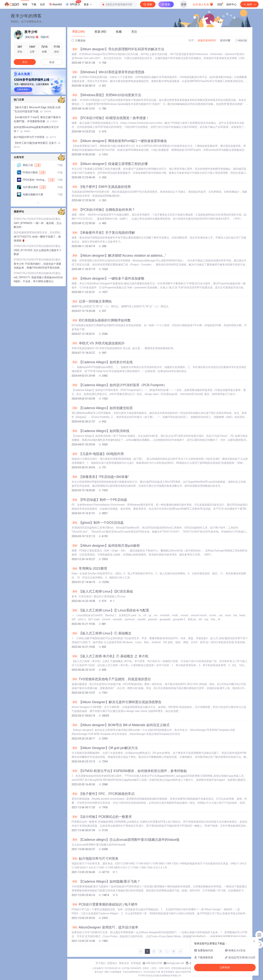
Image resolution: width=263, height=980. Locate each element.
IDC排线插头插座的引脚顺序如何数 (101, 320)
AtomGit (55, 4)
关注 (25, 62)
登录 (184, 4)
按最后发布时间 (207, 40)
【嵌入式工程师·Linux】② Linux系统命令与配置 (110, 610)
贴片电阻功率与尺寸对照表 (95, 859)
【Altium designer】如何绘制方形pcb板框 (106, 546)
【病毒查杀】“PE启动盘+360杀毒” (100, 477)
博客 (25, 4)
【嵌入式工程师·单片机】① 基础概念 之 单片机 (110, 656)
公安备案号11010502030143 (106, 968)
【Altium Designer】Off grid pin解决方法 (105, 748)
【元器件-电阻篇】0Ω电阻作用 (98, 454)
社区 (43, 4)
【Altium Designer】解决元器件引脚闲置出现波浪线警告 (117, 702)
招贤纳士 (112, 963)
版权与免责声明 (183, 972)
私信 (52, 62)
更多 (88, 4)
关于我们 (101, 963)
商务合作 (124, 963)
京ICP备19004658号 (132, 968)
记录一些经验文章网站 (92, 301)
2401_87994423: (24, 223)
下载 (34, 4)
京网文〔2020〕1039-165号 (156, 968)
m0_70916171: (23, 277)
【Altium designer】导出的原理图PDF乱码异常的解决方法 (118, 49)
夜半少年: (20, 264)
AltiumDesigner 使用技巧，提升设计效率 (105, 927)
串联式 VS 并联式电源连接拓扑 (98, 343)
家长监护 (99, 972)
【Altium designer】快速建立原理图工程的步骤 (110, 164)
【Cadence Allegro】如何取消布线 (101, 431)
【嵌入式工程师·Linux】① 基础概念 (102, 633)
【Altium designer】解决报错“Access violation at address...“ (119, 256)
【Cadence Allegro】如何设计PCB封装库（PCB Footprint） (119, 385)
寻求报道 (136, 963)
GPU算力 (73, 3)
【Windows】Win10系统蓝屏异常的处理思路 (108, 72)
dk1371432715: (23, 237)
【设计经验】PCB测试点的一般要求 (102, 817)
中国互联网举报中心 (133, 972)
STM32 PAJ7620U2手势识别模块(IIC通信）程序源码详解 (38, 219)
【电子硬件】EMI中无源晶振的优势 (101, 187)
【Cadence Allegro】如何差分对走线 (102, 362)
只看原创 (79, 41)
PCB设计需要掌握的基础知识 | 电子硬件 (105, 904)
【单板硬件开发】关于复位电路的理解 (103, 233)
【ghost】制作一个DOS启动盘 (98, 523)
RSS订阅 (241, 41)
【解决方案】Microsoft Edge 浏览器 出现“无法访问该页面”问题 (37, 109)
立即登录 (225, 968)
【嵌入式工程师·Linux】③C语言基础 (102, 591)
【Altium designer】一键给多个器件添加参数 (108, 278)
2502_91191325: (24, 250)
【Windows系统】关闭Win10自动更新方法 (106, 95)
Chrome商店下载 (152, 972)
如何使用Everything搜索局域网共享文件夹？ (36, 129)
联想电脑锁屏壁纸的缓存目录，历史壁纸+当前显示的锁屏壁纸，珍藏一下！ (38, 232)
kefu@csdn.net (176, 963)
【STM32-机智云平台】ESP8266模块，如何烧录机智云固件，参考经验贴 (129, 771)
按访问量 (225, 40)
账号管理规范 (168, 972)
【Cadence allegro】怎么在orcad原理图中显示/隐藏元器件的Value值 (126, 840)
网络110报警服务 (113, 972)
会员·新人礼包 (203, 4)
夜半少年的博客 (26, 16)
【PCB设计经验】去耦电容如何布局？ (103, 210)
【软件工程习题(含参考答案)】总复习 (37, 145)
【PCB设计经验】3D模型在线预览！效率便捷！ (110, 118)
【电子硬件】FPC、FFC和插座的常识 (103, 794)
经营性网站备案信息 (181, 968)
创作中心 (231, 4)
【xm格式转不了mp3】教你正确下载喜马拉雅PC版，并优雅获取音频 (37, 119)
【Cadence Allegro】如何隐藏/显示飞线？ (106, 881)
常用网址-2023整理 (89, 569)
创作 (249, 4)
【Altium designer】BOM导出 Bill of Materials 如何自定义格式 (121, 725)
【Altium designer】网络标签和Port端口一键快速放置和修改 (119, 141)
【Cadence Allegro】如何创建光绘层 (102, 408)
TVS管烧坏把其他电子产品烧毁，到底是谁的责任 (111, 679)
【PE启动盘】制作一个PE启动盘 (99, 500)
